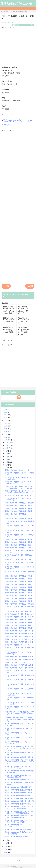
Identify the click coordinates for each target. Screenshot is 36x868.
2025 (6, 412)
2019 (6, 429)
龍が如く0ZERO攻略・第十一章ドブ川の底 (19, 801)
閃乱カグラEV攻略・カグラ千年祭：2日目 (19, 659)
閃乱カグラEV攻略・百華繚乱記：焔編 (18, 548)
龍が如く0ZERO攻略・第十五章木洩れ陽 (19, 790)
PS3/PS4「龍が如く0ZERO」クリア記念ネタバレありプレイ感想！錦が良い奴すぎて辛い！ (20, 719)
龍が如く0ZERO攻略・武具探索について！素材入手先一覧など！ (19, 776)
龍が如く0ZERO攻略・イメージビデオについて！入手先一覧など (19, 767)
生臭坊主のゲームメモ (17, 4)
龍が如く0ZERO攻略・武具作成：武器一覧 (19, 757)
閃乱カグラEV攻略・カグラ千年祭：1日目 (19, 665)
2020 (6, 426)
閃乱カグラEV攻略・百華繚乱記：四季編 (19, 620)
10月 (7, 448)
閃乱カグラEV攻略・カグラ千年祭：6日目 (19, 636)
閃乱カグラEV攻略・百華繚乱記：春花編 (19, 518)
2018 (6, 432)
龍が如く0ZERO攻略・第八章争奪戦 (17, 837)
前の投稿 (30, 286)
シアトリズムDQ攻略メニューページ (17, 645)
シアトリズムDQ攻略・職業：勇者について (19, 614)
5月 (7, 462)
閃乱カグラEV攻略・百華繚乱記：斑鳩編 (19, 598)
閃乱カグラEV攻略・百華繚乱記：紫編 (18, 584)
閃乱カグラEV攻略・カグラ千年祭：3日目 (19, 657)
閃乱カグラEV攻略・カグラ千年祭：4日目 (19, 642)
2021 (6, 423)
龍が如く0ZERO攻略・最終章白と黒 (17, 780)
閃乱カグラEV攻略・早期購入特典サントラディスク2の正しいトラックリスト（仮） (19, 487)
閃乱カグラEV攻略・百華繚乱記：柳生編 (19, 593)
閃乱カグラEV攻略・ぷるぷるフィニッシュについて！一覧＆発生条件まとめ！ (19, 492)
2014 (6, 846)
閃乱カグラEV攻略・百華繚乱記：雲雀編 (19, 590)
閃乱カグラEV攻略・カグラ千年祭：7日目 (19, 634)
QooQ (21, 867)
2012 (6, 852)
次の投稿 (6, 286)
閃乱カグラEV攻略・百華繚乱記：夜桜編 (19, 622)
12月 (7, 442)
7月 (7, 456)
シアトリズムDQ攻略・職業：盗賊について (19, 611)
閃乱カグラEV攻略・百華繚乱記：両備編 (19, 579)
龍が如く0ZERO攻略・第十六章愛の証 (18, 787)
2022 (6, 420)
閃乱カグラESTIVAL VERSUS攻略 (23, 25)
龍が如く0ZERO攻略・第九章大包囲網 (18, 829)
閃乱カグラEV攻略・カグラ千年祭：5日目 (19, 639)
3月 (7, 468)
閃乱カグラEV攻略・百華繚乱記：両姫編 (19, 511)
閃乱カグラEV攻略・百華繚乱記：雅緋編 (19, 587)
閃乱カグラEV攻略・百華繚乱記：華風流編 (19, 503)
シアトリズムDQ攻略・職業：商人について (19, 560)
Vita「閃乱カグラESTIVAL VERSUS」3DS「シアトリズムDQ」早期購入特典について (19, 713)
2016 (6, 437)
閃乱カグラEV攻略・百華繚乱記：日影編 (19, 542)
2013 (6, 849)
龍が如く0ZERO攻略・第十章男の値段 (18, 804)
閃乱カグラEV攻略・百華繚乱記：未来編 (19, 539)
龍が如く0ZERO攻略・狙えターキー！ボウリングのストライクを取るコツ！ (19, 821)
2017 (6, 434)
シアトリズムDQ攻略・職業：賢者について (19, 495)
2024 (6, 415)
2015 (6, 440)
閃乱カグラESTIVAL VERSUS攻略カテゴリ (18, 295)
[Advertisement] (18, 46)
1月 (7, 843)
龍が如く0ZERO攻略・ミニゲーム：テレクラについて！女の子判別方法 (19, 808)
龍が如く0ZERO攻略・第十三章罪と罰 (18, 796)
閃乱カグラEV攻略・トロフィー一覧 (17, 470)
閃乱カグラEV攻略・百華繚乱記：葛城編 (19, 595)
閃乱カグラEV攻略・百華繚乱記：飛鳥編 (19, 601)
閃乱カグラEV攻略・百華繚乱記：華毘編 (19, 506)
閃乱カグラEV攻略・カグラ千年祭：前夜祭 (19, 668)
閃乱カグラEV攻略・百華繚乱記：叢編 (18, 625)
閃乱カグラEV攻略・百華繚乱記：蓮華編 (19, 508)
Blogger (21, 861)
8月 (7, 454)
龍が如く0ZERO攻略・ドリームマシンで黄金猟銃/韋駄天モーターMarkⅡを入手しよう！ (20, 762)
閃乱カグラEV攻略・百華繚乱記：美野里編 (19, 604)
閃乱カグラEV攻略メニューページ (16, 662)
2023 (6, 418)
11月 (7, 445)
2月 (7, 840)
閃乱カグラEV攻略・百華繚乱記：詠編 (18, 545)
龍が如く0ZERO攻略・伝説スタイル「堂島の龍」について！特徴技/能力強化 (19, 812)
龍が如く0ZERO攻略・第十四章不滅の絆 (19, 793)
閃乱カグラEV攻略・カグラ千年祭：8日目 (19, 631)
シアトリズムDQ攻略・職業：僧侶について (19, 617)
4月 (7, 465)
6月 (7, 459)
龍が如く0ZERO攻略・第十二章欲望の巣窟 (19, 798)
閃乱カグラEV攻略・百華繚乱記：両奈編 (19, 576)
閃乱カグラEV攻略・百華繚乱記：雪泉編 (19, 628)
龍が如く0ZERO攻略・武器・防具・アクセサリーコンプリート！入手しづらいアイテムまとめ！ (20, 748)
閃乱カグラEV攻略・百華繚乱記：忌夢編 (19, 582)
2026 (6, 409)
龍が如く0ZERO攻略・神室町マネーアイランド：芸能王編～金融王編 (19, 817)
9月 (7, 451)
